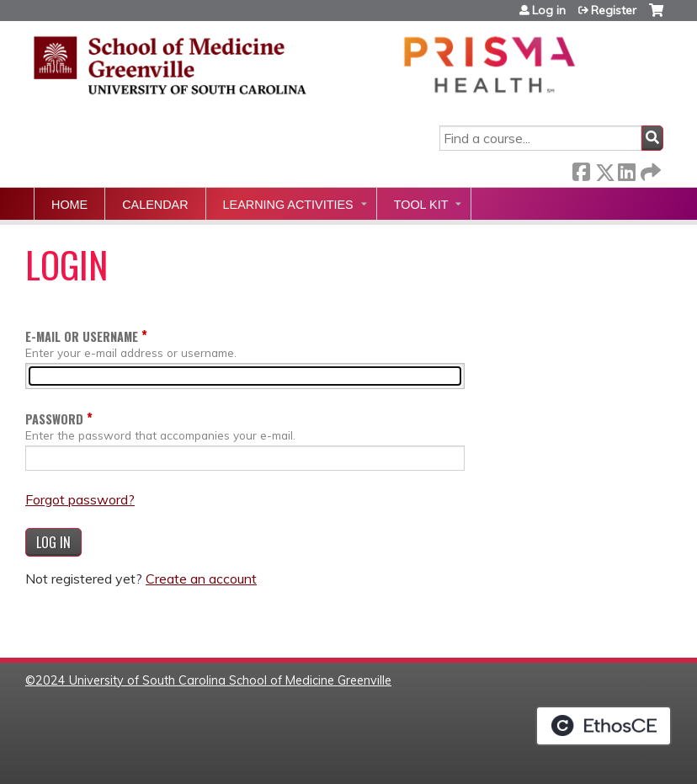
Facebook (581, 169)
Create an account (201, 579)
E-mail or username (82, 336)
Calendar (155, 205)
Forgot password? (80, 499)
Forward (649, 169)
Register (614, 10)
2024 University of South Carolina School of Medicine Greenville (213, 680)
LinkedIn (626, 169)
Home (69, 205)
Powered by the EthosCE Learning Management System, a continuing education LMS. (604, 726)
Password (54, 419)
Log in (549, 10)
